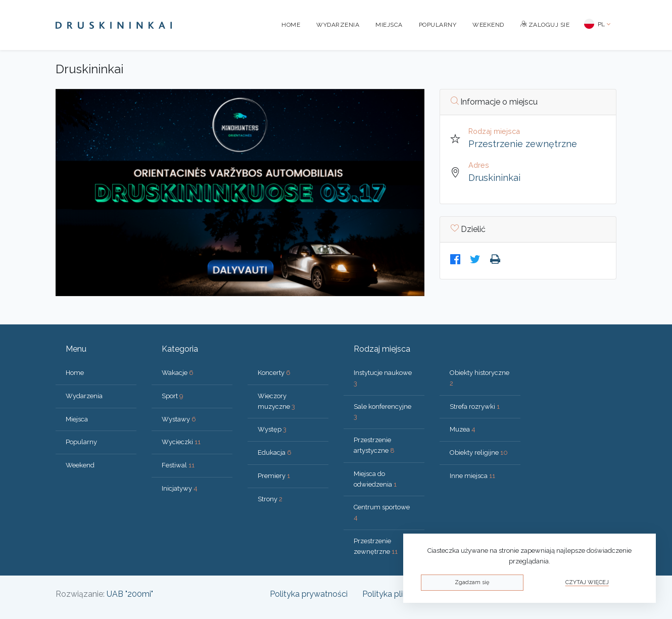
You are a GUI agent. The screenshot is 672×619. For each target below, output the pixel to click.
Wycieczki (181, 442)
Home (291, 25)
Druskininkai (494, 178)
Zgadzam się (472, 582)
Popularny (438, 25)
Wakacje (178, 373)
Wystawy (179, 419)
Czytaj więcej (587, 582)
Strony (270, 499)
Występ (272, 429)
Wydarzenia (338, 25)
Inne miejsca (472, 476)
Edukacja (275, 453)
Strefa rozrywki (475, 407)
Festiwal (178, 465)
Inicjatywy (180, 488)
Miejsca (389, 25)
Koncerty (274, 373)
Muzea (463, 429)
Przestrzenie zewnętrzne (523, 144)
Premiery (274, 476)
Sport (173, 396)
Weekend (488, 25)
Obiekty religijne (479, 453)
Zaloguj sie (545, 25)
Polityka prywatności (309, 594)
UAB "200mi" (130, 594)
